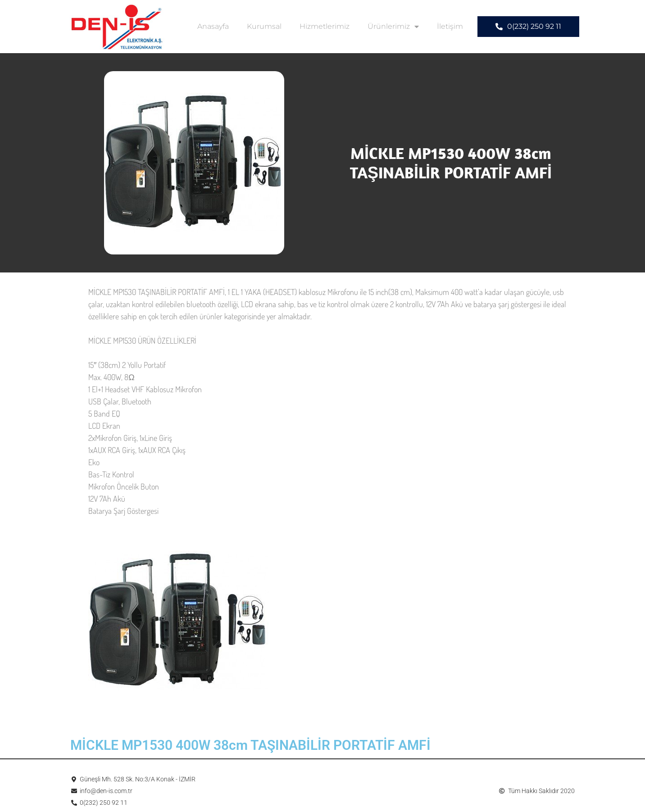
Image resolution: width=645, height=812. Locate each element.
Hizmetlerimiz (325, 26)
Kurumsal (264, 26)
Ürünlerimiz (393, 27)
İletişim (450, 26)
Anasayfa (213, 26)
